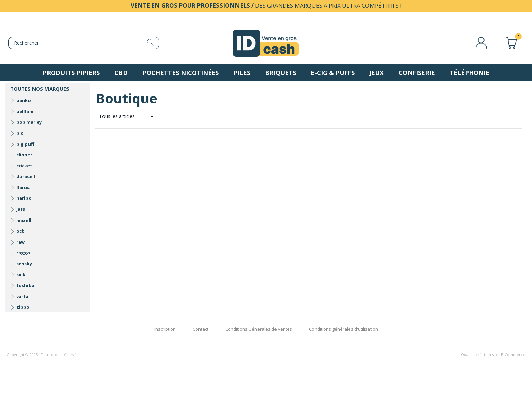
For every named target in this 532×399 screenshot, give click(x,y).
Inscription (165, 329)
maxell (24, 220)
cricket (24, 166)
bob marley (29, 122)
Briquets (281, 73)
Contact (201, 329)
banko (24, 100)
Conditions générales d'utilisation (344, 329)
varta (22, 296)
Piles (242, 73)
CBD (121, 73)
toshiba (25, 285)
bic (20, 133)
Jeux (376, 73)
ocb (21, 231)
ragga (23, 253)
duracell (26, 176)
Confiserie (417, 73)
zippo (23, 307)
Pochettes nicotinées (181, 73)
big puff (25, 144)
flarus (23, 187)
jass (21, 209)
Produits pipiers (71, 73)
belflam (25, 111)
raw (21, 242)
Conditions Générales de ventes (259, 329)
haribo (24, 198)
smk (21, 274)
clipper (24, 155)
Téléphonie (469, 73)
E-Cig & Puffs (333, 73)
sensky (24, 264)
